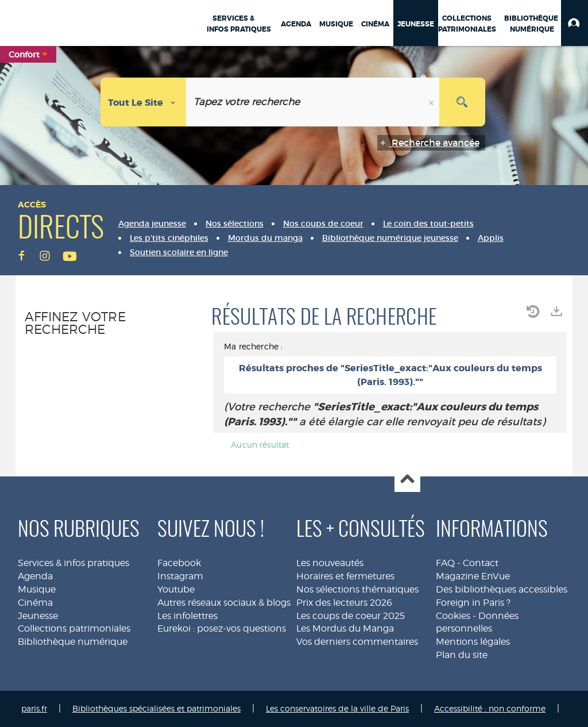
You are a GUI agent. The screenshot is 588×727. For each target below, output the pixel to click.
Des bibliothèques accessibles (502, 589)
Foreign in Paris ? (473, 603)
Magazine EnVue (473, 576)
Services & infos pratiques (73, 563)
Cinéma (35, 603)
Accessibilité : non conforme (490, 708)
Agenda (35, 576)
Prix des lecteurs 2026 (344, 603)
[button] (575, 23)
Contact (481, 563)
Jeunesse (38, 616)
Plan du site (462, 655)
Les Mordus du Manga (345, 628)
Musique (37, 589)
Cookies (453, 616)
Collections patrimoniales (74, 628)
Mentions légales (473, 642)
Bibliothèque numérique (73, 642)
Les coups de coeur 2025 (351, 616)
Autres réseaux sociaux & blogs (224, 603)
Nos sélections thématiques (357, 589)
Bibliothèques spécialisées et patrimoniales (156, 708)
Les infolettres (187, 616)
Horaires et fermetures (345, 576)
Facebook (179, 563)
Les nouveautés (330, 563)
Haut (407, 480)
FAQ (445, 563)
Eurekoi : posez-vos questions (222, 628)
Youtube (176, 589)
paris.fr (34, 708)
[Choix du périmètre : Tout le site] (144, 102)
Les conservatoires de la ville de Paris (337, 708)
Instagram (180, 576)
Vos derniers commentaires (357, 642)
